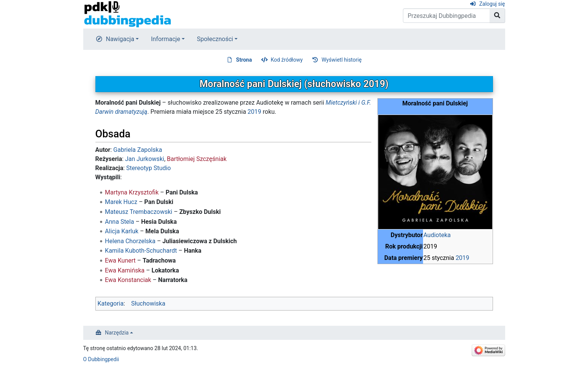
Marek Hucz (121, 202)
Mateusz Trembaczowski (139, 212)
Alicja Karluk (122, 231)
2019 (463, 258)
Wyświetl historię (342, 60)
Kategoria (111, 303)
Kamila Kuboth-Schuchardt (141, 251)
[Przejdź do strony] (497, 16)
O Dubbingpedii (101, 359)
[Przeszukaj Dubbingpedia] (446, 16)
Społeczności (215, 39)
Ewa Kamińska (125, 270)
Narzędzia (117, 333)
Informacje (166, 39)
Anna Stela (120, 222)
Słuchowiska (148, 303)
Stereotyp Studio (148, 168)
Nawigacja (120, 39)
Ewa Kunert (120, 260)
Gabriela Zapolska (138, 150)
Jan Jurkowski (145, 159)
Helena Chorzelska (130, 241)
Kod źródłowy (287, 60)
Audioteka (437, 235)
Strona (244, 60)
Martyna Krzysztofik (132, 192)
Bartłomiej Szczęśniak (197, 159)
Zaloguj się (492, 4)
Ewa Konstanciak (128, 280)
